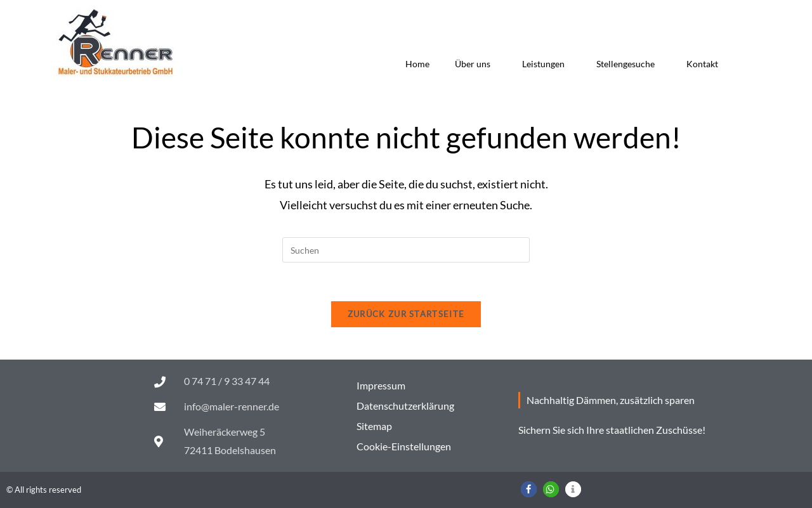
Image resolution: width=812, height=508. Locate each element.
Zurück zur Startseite (406, 314)
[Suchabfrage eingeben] (406, 250)
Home (417, 64)
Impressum (381, 385)
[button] (529, 489)
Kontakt (702, 64)
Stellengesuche (629, 64)
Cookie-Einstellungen (404, 446)
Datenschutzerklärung (405, 406)
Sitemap (374, 426)
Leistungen (547, 64)
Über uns (476, 64)
